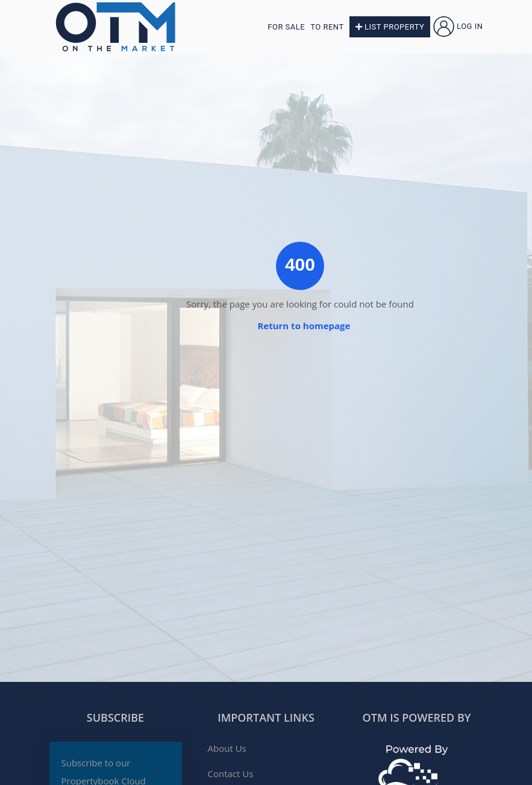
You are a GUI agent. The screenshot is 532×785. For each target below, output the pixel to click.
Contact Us (231, 774)
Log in (458, 26)
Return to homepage (304, 326)
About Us (227, 748)
